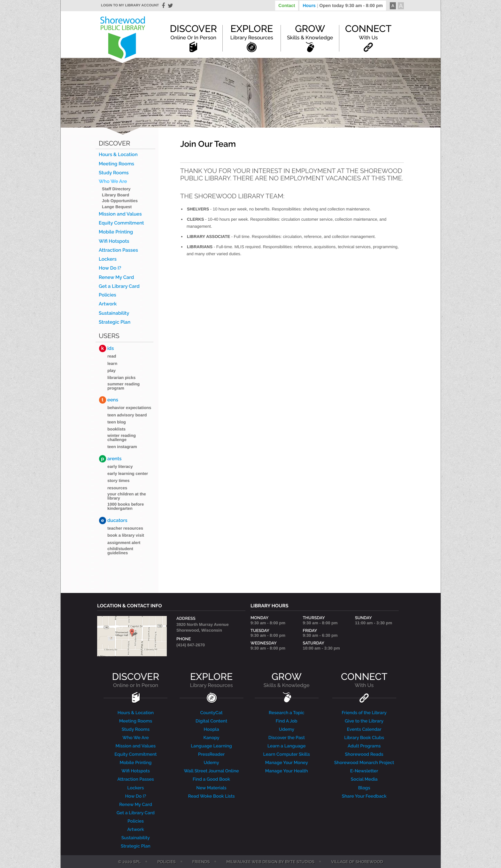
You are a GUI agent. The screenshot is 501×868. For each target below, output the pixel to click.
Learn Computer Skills (287, 754)
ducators (113, 521)
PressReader (212, 754)
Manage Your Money (287, 763)
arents (110, 459)
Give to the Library (364, 721)
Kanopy (211, 738)
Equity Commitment (121, 223)
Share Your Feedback (364, 796)
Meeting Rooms (116, 164)
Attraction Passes (118, 250)
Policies (108, 295)
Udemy (211, 763)
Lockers (108, 259)
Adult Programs (364, 746)
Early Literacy (120, 466)
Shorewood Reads (364, 754)
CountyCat (211, 713)
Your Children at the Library (127, 496)
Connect (368, 32)
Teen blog (117, 422)
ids (106, 348)
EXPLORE (211, 680)
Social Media (364, 779)
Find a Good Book (211, 779)
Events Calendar (364, 730)
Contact (287, 5)
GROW (287, 680)
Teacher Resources (125, 528)
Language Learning (211, 746)
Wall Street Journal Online (211, 771)
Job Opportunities (120, 201)
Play (112, 371)
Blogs (364, 788)
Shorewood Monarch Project (364, 763)
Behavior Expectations (129, 408)
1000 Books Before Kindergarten (126, 506)
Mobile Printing (116, 232)
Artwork (108, 304)
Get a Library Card (119, 286)
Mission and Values (120, 214)
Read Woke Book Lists (211, 796)
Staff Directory (116, 189)
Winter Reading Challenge (122, 438)
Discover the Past (287, 738)
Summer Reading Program (123, 386)
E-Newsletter (364, 771)
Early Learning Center (128, 473)
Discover (193, 32)
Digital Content (211, 721)
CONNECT (364, 680)
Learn (112, 363)
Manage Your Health (287, 771)
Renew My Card (116, 277)
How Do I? (110, 268)
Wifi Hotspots (114, 241)
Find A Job (287, 721)
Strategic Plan (115, 322)
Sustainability (114, 313)
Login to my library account (130, 5)
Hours (343, 5)
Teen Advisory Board (127, 415)
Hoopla (212, 730)
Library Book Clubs (364, 738)
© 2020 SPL (129, 862)
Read (112, 356)
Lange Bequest (117, 207)
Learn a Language (287, 746)
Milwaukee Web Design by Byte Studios (270, 862)
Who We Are (113, 181)
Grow (310, 32)
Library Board (116, 195)
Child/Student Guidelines (120, 551)
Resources (117, 488)
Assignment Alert (124, 543)
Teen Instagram (122, 447)
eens (109, 400)
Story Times (118, 481)
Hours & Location (118, 155)
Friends (201, 862)
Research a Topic (287, 713)
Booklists (116, 429)
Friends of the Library (364, 713)
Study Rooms (114, 173)
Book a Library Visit (126, 535)
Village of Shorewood (357, 862)
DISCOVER (136, 680)
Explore (252, 32)
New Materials (211, 788)
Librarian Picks (121, 378)
